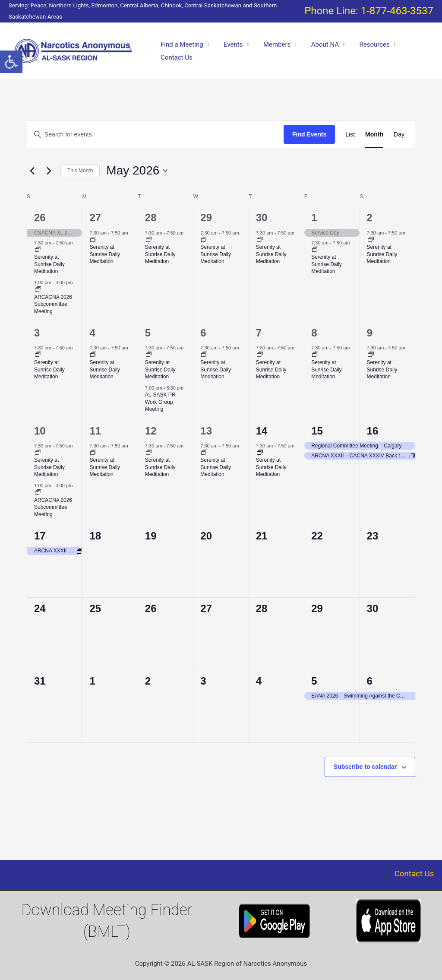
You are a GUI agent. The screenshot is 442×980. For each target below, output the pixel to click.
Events (230, 44)
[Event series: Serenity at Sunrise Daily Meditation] (38, 250)
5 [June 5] (314, 681)
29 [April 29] (206, 217)
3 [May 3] (37, 333)
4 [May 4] (92, 333)
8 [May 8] (314, 333)
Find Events (309, 134)
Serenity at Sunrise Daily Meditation (49, 264)
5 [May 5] (148, 333)
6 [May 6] (203, 333)
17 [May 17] (40, 536)
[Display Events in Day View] (399, 135)
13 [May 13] (206, 431)
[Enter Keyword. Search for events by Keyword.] (155, 135)
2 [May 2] (370, 217)
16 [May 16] (373, 431)
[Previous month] (32, 171)
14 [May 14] (262, 431)
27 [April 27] (95, 217)
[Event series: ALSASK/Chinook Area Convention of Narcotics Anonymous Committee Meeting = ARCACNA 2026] (38, 290)
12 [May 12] (151, 431)
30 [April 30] (262, 217)
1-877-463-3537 (397, 11)
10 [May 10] (40, 431)
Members (273, 44)
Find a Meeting (181, 44)
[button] (11, 62)
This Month (80, 171)
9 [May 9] (370, 333)
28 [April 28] (151, 217)
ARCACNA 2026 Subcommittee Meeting (53, 304)
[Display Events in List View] (350, 135)
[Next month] (49, 171)
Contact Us (176, 57)
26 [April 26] (40, 217)
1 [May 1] (314, 217)
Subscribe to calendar (365, 767)
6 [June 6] (370, 681)
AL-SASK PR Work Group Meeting (160, 402)
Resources (366, 44)
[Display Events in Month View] (374, 135)
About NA (319, 44)
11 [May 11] (95, 431)
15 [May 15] (317, 431)
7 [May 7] (259, 333)
